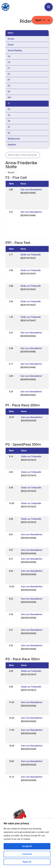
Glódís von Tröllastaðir (31, 255)
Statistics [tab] (12, 145)
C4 (9, 56)
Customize (27, 854)
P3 (9, 92)
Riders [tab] (11, 33)
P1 (9, 80)
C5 (9, 62)
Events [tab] (11, 45)
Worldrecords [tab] (14, 139)
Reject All (27, 862)
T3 (9, 115)
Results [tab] (11, 172)
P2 (9, 86)
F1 (9, 68)
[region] (27, 843)
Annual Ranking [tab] (15, 50)
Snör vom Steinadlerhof (31, 190)
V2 (9, 133)
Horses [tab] (11, 39)
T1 (9, 104)
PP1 (10, 98)
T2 (9, 109)
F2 (9, 74)
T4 (9, 121)
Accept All (27, 846)
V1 (9, 127)
